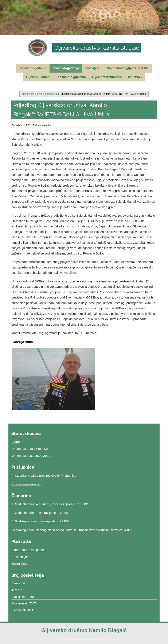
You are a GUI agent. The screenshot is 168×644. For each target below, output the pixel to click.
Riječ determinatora (107, 77)
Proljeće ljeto (20, 557)
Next (89, 382)
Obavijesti (93, 68)
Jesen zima (19, 563)
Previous (19, 382)
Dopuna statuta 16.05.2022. (31, 449)
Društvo (135, 77)
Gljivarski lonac (38, 77)
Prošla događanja (66, 68)
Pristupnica (69, 475)
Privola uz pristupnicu (26, 484)
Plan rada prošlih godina (28, 550)
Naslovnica (28, 94)
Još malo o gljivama (71, 77)
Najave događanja (33, 68)
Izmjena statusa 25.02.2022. (31, 456)
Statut (15, 442)
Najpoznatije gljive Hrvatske (128, 68)
